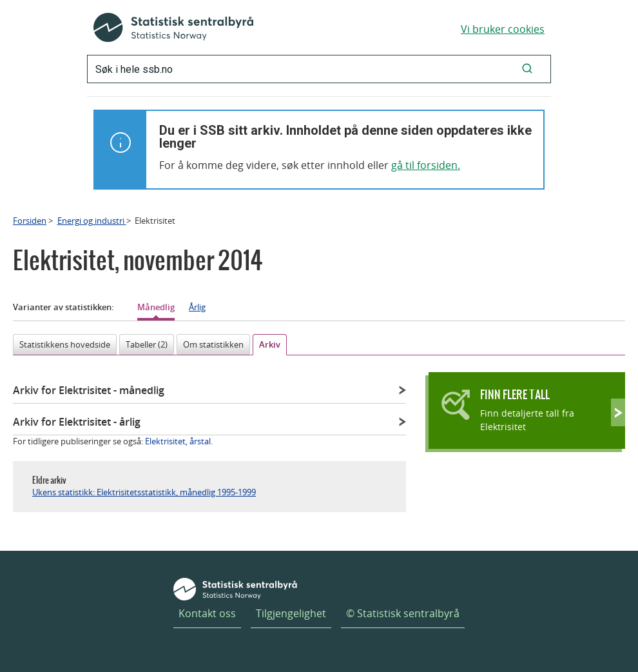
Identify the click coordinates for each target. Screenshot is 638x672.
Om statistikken (213, 344)
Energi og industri (92, 221)
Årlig (197, 307)
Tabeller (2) (147, 344)
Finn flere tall (515, 394)
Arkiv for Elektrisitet (89, 390)
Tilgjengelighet (291, 613)
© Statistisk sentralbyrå (403, 613)
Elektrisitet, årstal (178, 441)
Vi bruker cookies (503, 29)
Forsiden (30, 221)
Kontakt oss (207, 613)
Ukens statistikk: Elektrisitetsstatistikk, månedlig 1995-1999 (144, 492)
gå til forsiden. (426, 165)
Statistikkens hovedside (65, 344)
